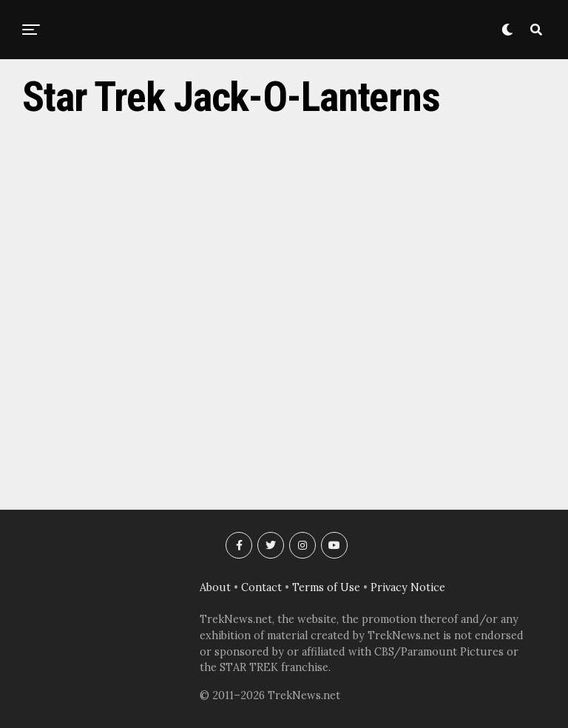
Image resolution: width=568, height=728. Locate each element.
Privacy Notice (408, 587)
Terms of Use (326, 587)
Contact (261, 587)
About (215, 587)
